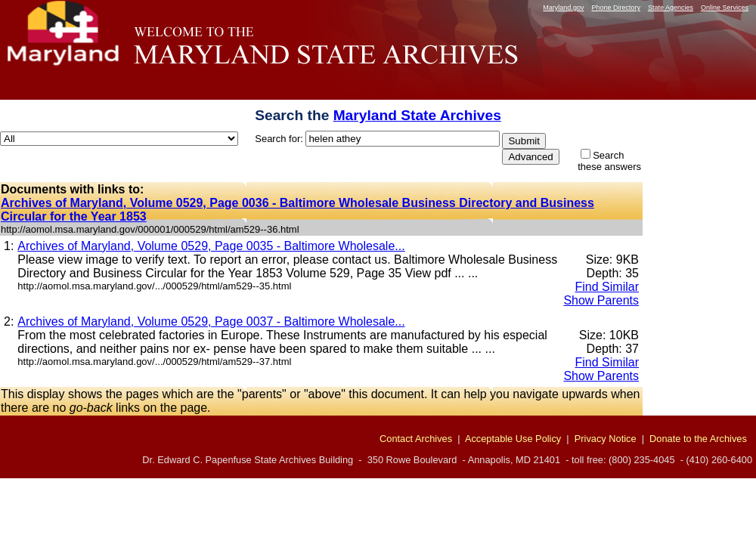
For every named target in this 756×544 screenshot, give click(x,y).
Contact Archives (416, 439)
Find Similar (607, 287)
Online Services (725, 8)
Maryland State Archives (417, 115)
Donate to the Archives (698, 439)
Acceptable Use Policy (513, 439)
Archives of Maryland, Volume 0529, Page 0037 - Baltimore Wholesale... (211, 321)
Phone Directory (616, 8)
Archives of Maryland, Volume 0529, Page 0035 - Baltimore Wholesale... (211, 246)
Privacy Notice (606, 439)
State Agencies (671, 8)
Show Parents (601, 300)
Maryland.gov (563, 8)
